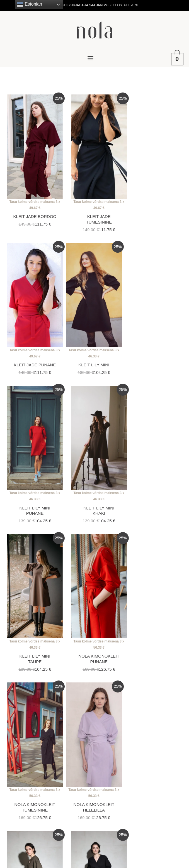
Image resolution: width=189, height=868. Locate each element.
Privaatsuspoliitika (143, 776)
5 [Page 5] (85, 703)
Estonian (29, 4)
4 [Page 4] (70, 703)
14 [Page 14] (159, 703)
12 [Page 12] (129, 703)
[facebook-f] (100, 785)
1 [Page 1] (27, 703)
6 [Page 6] (99, 703)
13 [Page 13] (144, 703)
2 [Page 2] (41, 703)
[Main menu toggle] (90, 58)
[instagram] (90, 785)
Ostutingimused (141, 768)
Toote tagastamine (143, 785)
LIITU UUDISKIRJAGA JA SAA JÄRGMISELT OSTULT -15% (94, 5)
